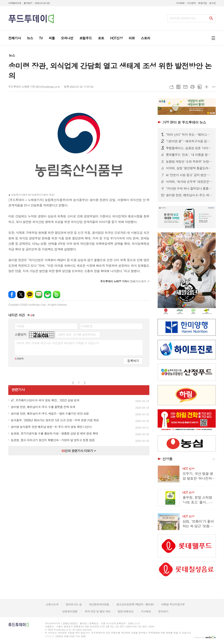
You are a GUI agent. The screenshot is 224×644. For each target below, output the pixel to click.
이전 (73, 383)
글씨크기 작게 (214, 87)
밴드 (57, 295)
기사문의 (191, 3)
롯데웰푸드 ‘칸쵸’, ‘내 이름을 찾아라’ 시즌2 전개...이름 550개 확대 (189, 155)
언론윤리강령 (70, 611)
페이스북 (12, 295)
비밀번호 (87, 326)
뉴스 (12, 55)
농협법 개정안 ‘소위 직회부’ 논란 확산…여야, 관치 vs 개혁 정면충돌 (189, 162)
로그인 (212, 3)
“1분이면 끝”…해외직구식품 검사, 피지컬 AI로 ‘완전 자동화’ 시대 (189, 141)
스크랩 (200, 87)
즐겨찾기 (28, 3)
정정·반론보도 (126, 611)
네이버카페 (48, 295)
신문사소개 (52, 604)
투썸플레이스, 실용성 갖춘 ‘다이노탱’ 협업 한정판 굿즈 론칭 (189, 148)
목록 (178, 87)
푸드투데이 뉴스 (184, 122)
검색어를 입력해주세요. (183, 18)
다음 (85, 383)
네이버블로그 (39, 295)
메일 (185, 87)
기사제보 (180, 3)
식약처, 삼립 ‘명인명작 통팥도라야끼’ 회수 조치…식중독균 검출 (189, 168)
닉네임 (20, 326)
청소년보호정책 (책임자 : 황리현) (135, 604)
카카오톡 (30, 295)
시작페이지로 (15, 3)
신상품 (167, 459)
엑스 (21, 295)
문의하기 (163, 611)
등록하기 (133, 361)
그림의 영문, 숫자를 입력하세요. (77, 334)
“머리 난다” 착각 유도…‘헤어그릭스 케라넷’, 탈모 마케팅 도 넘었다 (189, 135)
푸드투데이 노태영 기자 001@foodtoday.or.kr (34, 87)
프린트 (192, 87)
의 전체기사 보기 (123, 281)
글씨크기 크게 (207, 87)
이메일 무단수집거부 (173, 604)
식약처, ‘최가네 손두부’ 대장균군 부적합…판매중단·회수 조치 (189, 182)
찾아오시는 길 (74, 604)
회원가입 (203, 3)
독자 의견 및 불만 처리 (97, 611)
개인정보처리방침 (99, 604)
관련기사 (18, 390)
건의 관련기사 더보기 (79, 451)
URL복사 (171, 87)
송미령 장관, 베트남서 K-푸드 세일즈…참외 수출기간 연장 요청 (189, 195)
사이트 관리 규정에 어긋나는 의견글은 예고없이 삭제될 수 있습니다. (58, 343)
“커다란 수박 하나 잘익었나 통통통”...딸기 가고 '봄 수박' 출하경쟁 (189, 188)
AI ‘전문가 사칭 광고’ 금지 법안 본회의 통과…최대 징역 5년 (189, 175)
